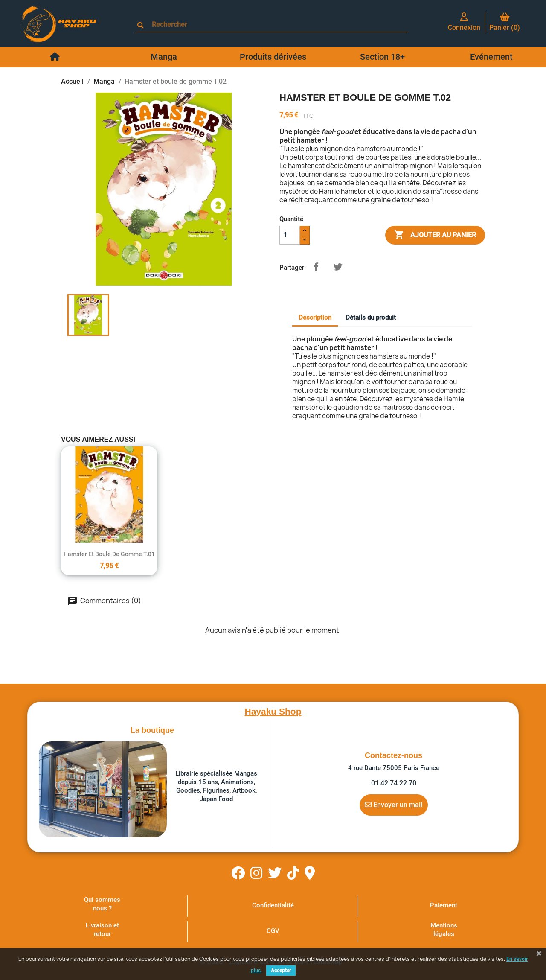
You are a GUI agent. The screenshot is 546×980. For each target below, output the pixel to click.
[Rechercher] (276, 25)
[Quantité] (290, 235)
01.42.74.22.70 (394, 783)
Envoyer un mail (394, 805)
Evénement (491, 57)
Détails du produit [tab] (371, 318)
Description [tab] (315, 318)
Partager (316, 267)
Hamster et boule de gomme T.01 (109, 554)
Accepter (281, 971)
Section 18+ (382, 57)
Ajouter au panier (435, 235)
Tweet (338, 267)
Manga (164, 57)
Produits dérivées (273, 57)
